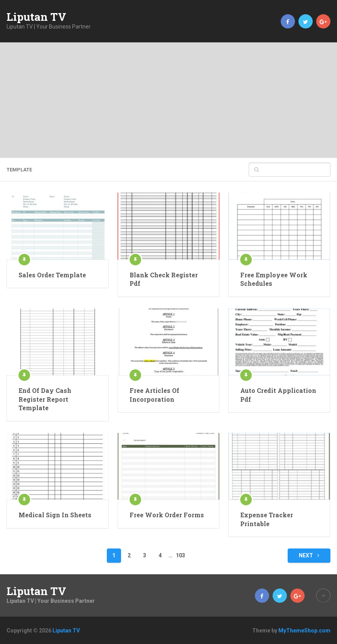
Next (309, 555)
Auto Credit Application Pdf (278, 395)
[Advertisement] (168, 100)
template (19, 170)
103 (180, 555)
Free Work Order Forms (167, 515)
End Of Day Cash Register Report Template (45, 399)
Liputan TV (36, 17)
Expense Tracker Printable (267, 519)
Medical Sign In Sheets (55, 515)
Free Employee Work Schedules (274, 279)
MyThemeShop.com (304, 631)
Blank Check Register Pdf (164, 279)
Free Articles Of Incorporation (154, 395)
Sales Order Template (52, 275)
